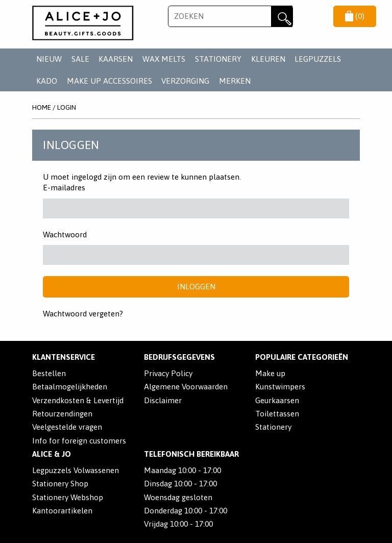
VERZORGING (185, 81)
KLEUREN (268, 59)
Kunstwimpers (280, 387)
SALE (80, 59)
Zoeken (282, 16)
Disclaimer (163, 400)
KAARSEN (116, 59)
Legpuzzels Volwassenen (76, 470)
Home (42, 107)
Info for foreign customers (79, 441)
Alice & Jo (52, 454)
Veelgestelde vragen (67, 427)
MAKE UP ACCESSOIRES (109, 81)
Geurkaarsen (277, 400)
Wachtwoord (65, 235)
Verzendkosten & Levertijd (78, 400)
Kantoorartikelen (62, 511)
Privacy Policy (168, 373)
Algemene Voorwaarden (186, 387)
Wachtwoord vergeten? (83, 314)
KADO (47, 81)
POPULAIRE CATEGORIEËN (302, 357)
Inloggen (196, 287)
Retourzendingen (62, 414)
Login (67, 107)
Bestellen (49, 373)
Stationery (273, 427)
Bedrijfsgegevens (179, 357)
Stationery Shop (60, 484)
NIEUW (49, 59)
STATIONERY (218, 59)
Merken (235, 81)
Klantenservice (64, 357)
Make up (270, 373)
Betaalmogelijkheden (70, 387)
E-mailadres (64, 188)
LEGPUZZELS (318, 59)
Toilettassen (277, 414)
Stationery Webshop (68, 497)
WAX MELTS (164, 59)
